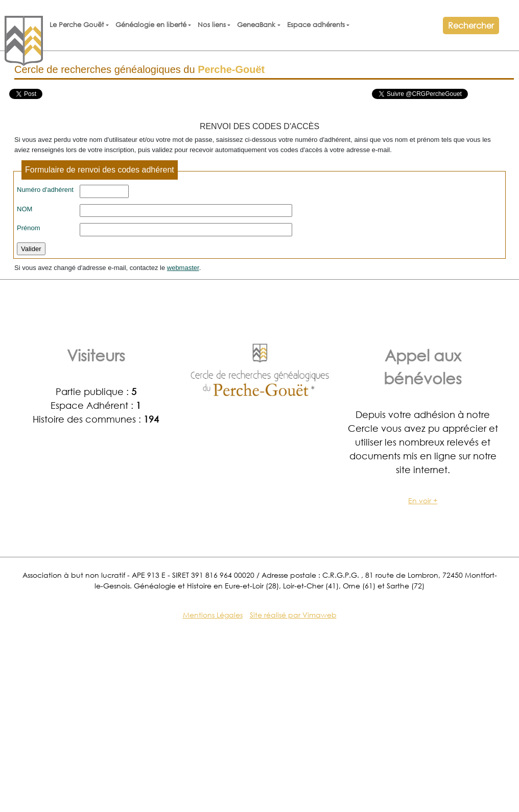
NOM (25, 209)
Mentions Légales (213, 615)
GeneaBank (256, 25)
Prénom (29, 228)
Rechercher (471, 25)
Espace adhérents (316, 25)
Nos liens (212, 25)
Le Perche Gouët (77, 25)
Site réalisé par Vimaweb (293, 615)
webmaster (183, 268)
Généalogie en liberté (151, 25)
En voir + (423, 500)
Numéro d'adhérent (45, 190)
